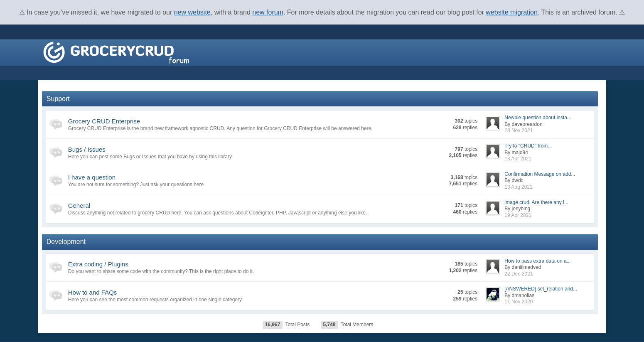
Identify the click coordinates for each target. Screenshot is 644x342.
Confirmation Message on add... (540, 174)
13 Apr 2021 (518, 159)
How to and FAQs (93, 292)
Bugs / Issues (87, 149)
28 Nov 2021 (519, 130)
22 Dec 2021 (519, 274)
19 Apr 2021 (518, 215)
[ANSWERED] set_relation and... (541, 289)
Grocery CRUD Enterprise (104, 121)
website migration (512, 12)
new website (192, 12)
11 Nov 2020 (519, 302)
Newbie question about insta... (538, 118)
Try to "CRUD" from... (528, 146)
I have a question (92, 177)
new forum (268, 12)
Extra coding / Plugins (98, 264)
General (79, 205)
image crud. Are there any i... (536, 202)
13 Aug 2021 (518, 187)
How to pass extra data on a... (537, 261)
